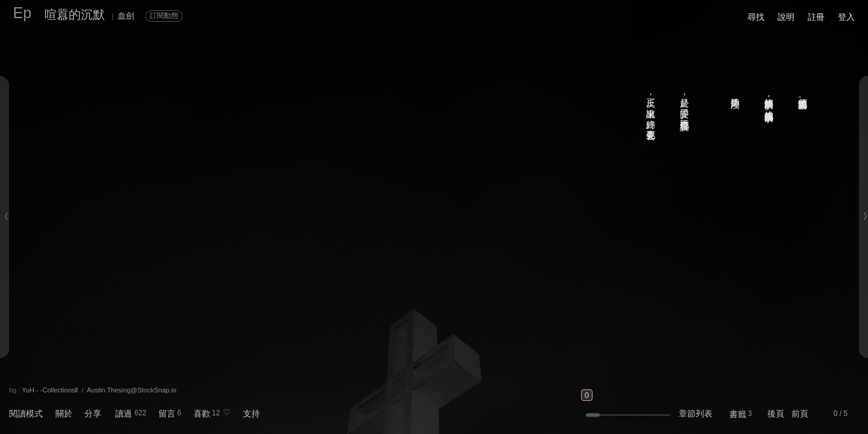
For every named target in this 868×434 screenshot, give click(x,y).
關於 (64, 414)
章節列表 (696, 414)
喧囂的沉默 (75, 14)
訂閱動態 (164, 16)
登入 (846, 17)
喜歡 (202, 414)
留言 (167, 414)
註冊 (816, 17)
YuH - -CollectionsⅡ (50, 390)
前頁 (800, 414)
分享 (93, 414)
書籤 (738, 414)
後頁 (776, 414)
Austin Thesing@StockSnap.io (132, 390)
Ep (23, 13)
